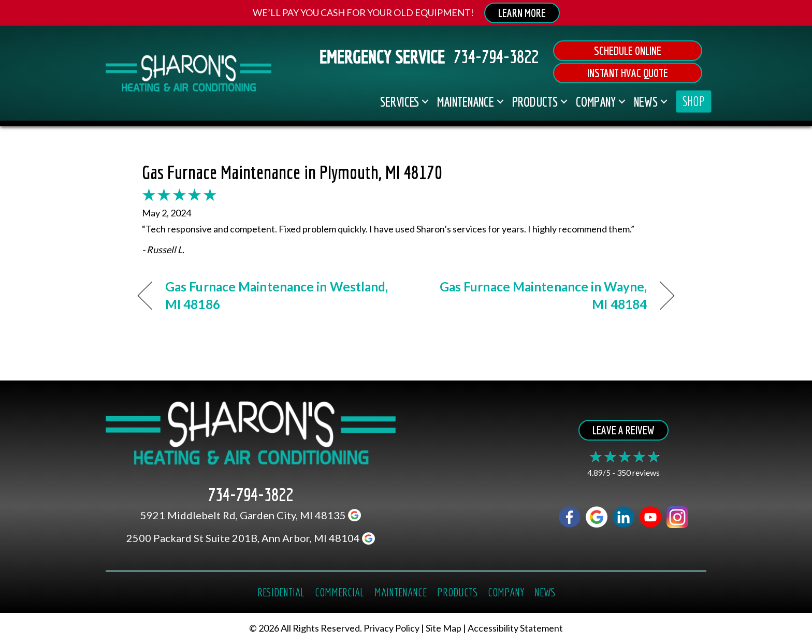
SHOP (694, 101)
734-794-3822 (496, 56)
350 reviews (638, 472)
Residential (281, 592)
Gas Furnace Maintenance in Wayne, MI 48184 (534, 295)
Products (535, 102)
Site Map (444, 628)
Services (400, 102)
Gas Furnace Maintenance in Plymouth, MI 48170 (292, 172)
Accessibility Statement (515, 628)
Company (596, 102)
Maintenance (466, 102)
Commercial (339, 592)
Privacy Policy (392, 628)
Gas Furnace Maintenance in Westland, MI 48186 (277, 295)
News (646, 102)
